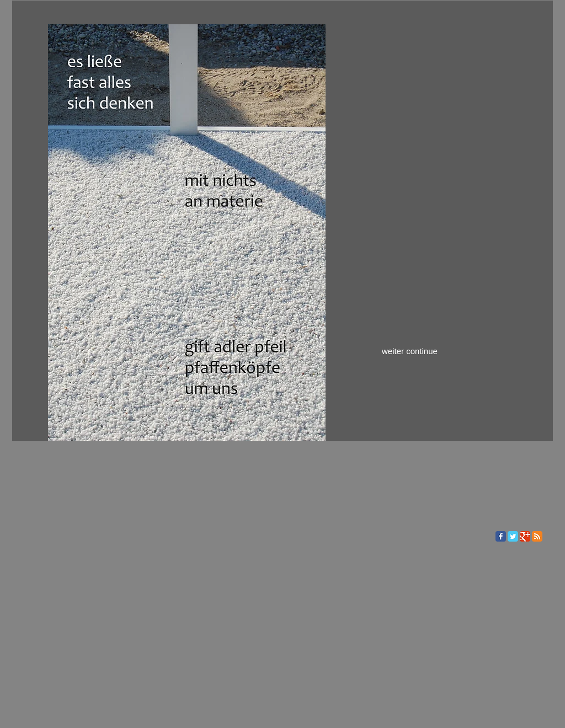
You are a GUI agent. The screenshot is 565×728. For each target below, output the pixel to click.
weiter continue (410, 351)
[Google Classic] (525, 536)
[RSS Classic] (537, 536)
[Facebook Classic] (501, 536)
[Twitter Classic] (513, 536)
